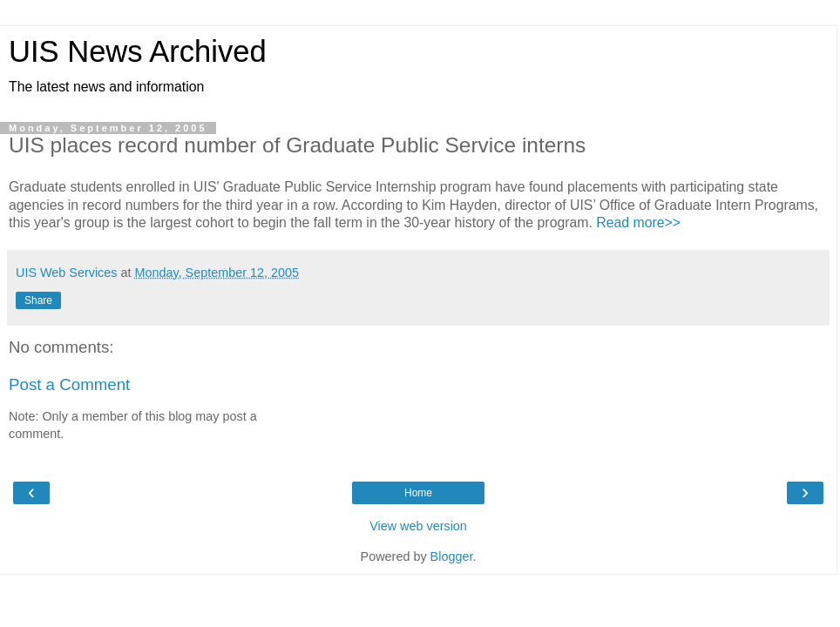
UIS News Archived (138, 51)
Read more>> (638, 222)
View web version (418, 526)
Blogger (452, 556)
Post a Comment (69, 384)
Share (38, 300)
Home (418, 493)
